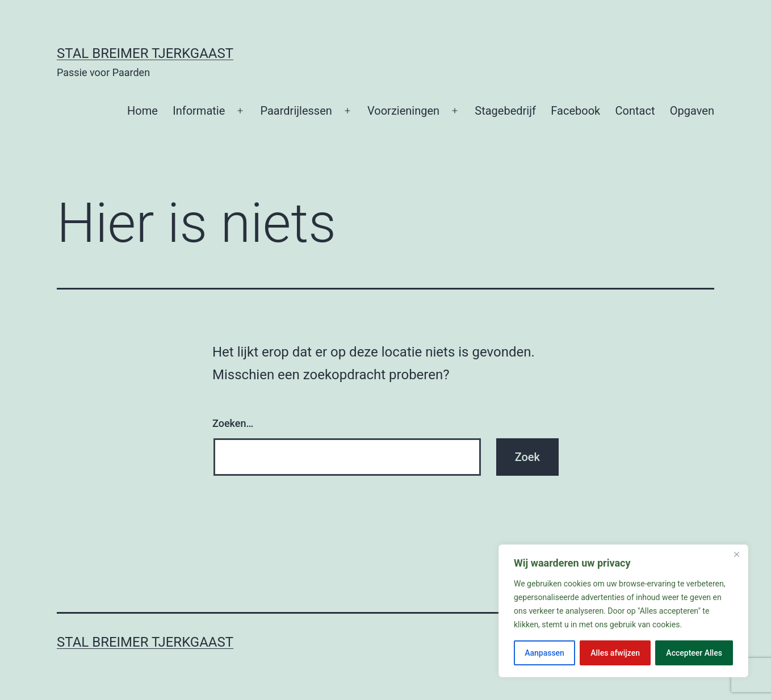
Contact (635, 111)
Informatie (199, 111)
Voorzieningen (403, 111)
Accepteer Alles (694, 653)
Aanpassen (544, 653)
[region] (623, 611)
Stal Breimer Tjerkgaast (145, 53)
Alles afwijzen (615, 653)
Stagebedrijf (505, 111)
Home (143, 111)
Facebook (575, 111)
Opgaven (692, 111)
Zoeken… (233, 423)
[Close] (736, 554)
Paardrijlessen (296, 111)
